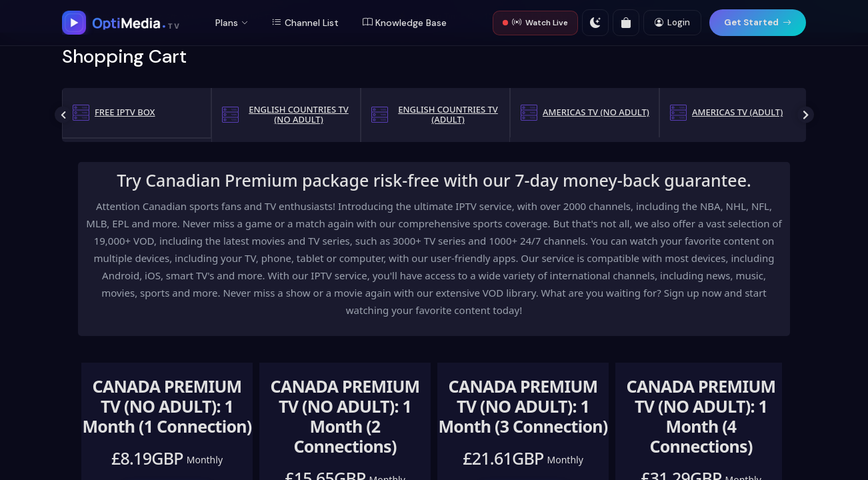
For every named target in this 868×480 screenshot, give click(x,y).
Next (806, 115)
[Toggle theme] (595, 23)
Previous (63, 115)
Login (672, 23)
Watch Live (535, 23)
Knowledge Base (405, 23)
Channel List (305, 23)
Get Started (758, 23)
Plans (232, 23)
